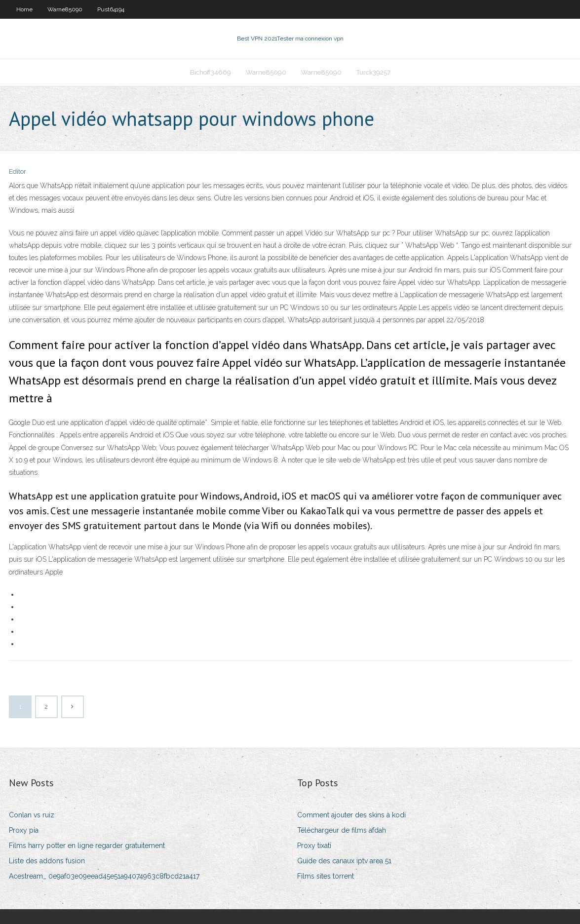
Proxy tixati (314, 846)
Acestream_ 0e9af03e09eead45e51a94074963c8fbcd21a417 (104, 876)
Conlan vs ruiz (32, 815)
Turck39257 (373, 72)
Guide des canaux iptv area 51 (344, 861)
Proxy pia (24, 830)
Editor (18, 172)
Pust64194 (111, 9)
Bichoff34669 (211, 72)
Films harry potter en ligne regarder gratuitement (87, 846)
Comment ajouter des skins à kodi (351, 815)
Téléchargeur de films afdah (342, 830)
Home (24, 9)
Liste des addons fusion (47, 861)
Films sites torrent (326, 876)
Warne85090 (65, 9)
